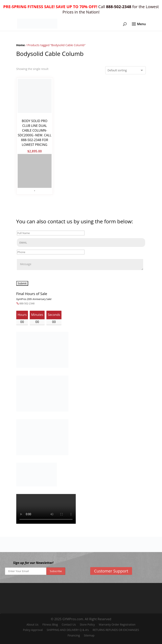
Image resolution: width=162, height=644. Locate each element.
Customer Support (111, 571)
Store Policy (87, 624)
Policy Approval (33, 630)
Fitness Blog (50, 624)
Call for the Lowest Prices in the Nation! (81, 9)
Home (21, 45)
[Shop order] (126, 70)
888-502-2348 (27, 303)
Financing (74, 635)
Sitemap (89, 635)
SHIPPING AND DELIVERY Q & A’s (68, 630)
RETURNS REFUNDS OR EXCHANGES (116, 630)
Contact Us (69, 624)
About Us (33, 624)
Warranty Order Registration (117, 624)
